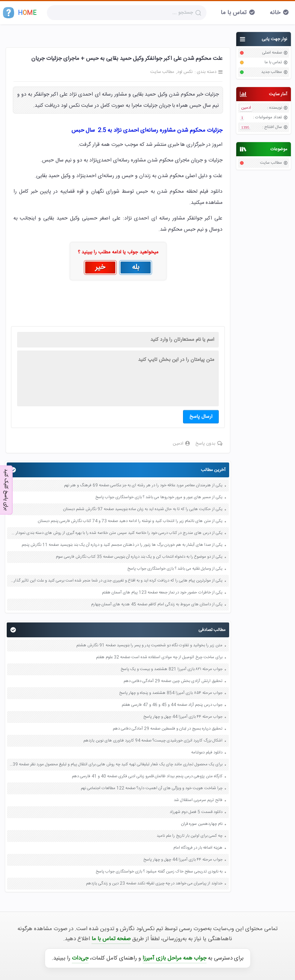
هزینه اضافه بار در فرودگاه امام (198, 848)
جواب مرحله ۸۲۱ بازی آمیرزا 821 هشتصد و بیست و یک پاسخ (171, 669)
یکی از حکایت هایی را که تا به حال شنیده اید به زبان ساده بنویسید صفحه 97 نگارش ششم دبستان (143, 509)
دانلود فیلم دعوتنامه (207, 753)
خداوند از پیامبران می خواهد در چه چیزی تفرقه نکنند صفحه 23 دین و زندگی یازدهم (154, 884)
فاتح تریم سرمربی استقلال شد (198, 800)
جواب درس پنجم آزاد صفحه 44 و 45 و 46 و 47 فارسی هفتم (172, 705)
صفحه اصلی (272, 53)
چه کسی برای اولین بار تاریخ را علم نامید (190, 836)
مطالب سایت (271, 163)
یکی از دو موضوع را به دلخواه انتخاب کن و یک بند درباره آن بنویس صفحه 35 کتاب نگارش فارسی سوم (139, 557)
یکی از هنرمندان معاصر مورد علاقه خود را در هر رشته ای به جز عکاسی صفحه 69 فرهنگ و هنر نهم (143, 486)
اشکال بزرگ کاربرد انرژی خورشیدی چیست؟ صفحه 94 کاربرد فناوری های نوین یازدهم (153, 741)
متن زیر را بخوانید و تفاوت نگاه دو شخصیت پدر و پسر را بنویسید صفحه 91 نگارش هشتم (149, 646)
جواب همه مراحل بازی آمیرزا (174, 958)
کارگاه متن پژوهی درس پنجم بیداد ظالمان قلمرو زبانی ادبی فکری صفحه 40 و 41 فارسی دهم (147, 776)
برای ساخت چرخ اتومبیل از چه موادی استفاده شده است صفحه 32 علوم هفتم (159, 657)
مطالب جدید (272, 72)
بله (136, 268)
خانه (275, 13)
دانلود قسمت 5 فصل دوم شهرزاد (196, 812)
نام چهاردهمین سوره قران (202, 824)
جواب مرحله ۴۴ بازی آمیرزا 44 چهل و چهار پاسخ (183, 717)
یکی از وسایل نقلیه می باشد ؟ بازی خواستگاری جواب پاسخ (175, 569)
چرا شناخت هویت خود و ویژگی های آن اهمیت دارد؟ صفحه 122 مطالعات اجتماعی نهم (152, 788)
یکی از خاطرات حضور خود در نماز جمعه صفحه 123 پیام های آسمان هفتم (162, 593)
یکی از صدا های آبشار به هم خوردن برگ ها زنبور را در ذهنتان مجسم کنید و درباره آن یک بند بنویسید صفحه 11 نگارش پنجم (122, 545)
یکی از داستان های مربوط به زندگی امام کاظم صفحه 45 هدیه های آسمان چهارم (157, 605)
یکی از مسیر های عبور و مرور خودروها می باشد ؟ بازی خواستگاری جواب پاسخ (159, 497)
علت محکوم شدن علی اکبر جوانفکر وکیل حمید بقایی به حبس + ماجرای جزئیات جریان (127, 59)
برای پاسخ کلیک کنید (6, 490)
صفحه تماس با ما (111, 939)
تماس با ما (234, 13)
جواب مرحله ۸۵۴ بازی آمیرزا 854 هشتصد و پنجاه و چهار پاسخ (171, 693)
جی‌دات (80, 958)
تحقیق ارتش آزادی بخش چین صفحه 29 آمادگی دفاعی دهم (173, 681)
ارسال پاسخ (201, 417)
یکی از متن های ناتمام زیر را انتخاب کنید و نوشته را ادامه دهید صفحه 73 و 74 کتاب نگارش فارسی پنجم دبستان (130, 521)
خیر (100, 268)
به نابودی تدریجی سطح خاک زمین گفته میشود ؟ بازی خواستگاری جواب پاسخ (159, 872)
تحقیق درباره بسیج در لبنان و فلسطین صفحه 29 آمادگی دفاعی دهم (168, 729)
